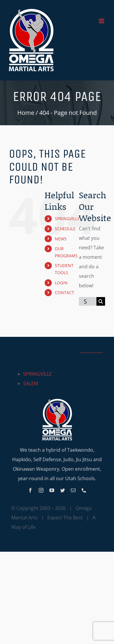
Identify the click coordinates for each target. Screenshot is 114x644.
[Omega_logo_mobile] (57, 401)
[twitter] (63, 490)
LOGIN (61, 283)
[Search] (101, 301)
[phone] (84, 490)
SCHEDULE (65, 229)
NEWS (61, 239)
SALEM (31, 383)
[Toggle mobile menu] (102, 21)
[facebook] (30, 490)
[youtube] (52, 490)
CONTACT (64, 292)
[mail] (73, 490)
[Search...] (88, 301)
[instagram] (41, 490)
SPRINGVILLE (67, 219)
